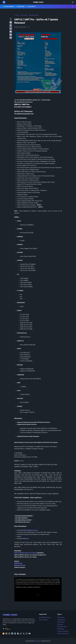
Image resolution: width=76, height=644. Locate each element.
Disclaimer (61, 622)
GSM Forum (18, 563)
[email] (11, 38)
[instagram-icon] (9, 634)
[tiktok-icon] (21, 634)
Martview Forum (20, 565)
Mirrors (26, 539)
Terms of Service (63, 631)
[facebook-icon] (6, 634)
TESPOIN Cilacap (45, 617)
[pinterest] (11, 35)
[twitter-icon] (24, 634)
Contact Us (61, 620)
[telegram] (11, 32)
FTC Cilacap (43, 620)
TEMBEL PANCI (10, 615)
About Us (61, 617)
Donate (60, 624)
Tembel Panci (38, 2)
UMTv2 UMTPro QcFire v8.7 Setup (25, 553)
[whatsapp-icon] (27, 634)
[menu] (4, 2)
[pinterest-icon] (15, 634)
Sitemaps (61, 629)
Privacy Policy (62, 627)
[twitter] (11, 25)
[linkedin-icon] (12, 634)
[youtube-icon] (30, 634)
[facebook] (11, 22)
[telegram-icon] (18, 634)
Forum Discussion (63, 633)
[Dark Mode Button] (73, 2)
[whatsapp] (11, 29)
